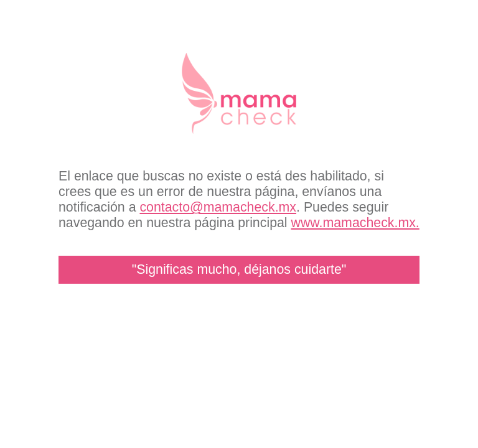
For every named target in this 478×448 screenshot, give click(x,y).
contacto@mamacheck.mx (218, 207)
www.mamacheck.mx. (355, 223)
